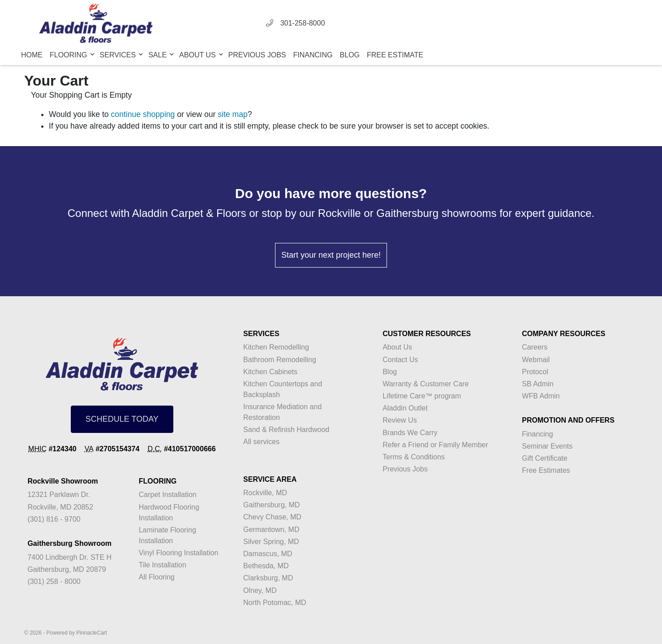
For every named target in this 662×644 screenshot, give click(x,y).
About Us (198, 55)
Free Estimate (395, 55)
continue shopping (143, 114)
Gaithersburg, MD (271, 505)
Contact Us (400, 360)
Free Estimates (546, 470)
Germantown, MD (271, 529)
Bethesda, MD (266, 566)
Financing (313, 55)
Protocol (535, 372)
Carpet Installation (168, 495)
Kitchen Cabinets (270, 372)
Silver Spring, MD (271, 542)
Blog (350, 55)
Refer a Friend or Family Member (435, 445)
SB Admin (537, 384)
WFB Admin (541, 396)
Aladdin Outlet (405, 408)
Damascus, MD (268, 554)
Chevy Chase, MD (272, 517)
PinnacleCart (92, 633)
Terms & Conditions (414, 457)
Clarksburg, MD (268, 578)
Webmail (536, 360)
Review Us (400, 420)
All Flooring (157, 577)
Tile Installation (163, 565)
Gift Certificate (544, 458)
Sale (158, 55)
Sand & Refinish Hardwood (286, 430)
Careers (535, 347)
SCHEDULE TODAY (122, 419)
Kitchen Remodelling (276, 347)
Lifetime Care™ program (422, 396)
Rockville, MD (265, 493)
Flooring (69, 55)
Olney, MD (260, 590)
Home (32, 55)
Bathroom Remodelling (280, 360)
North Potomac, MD (275, 603)
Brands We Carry (410, 433)
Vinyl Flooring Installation (179, 553)
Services (119, 55)
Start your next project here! (331, 255)
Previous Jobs (257, 55)
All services (261, 442)
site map (233, 114)
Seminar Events (547, 446)
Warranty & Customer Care (426, 384)
